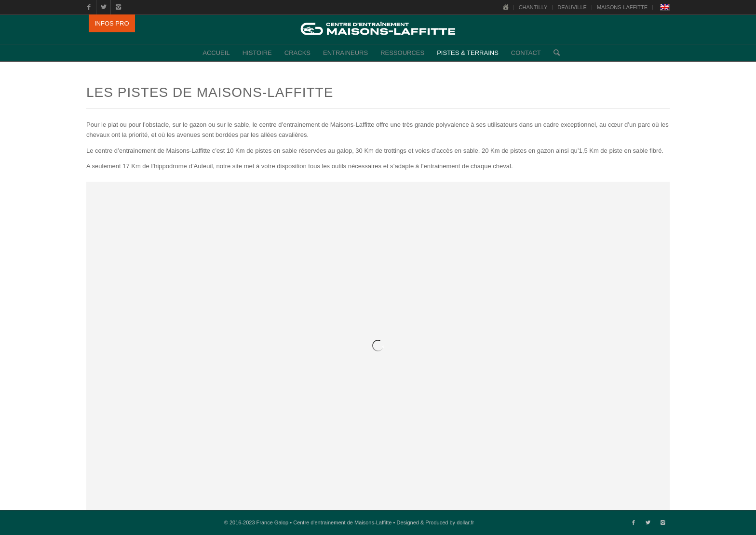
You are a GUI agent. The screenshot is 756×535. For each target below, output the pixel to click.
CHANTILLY (533, 7)
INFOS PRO (112, 23)
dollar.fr (465, 522)
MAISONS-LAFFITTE (622, 7)
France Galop (273, 522)
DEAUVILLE (572, 7)
